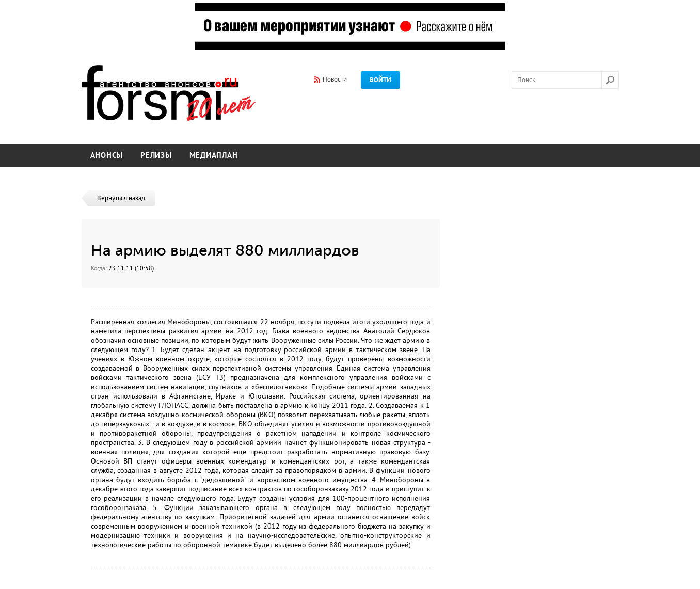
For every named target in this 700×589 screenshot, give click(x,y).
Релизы (156, 156)
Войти (380, 80)
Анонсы (107, 156)
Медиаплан (214, 156)
